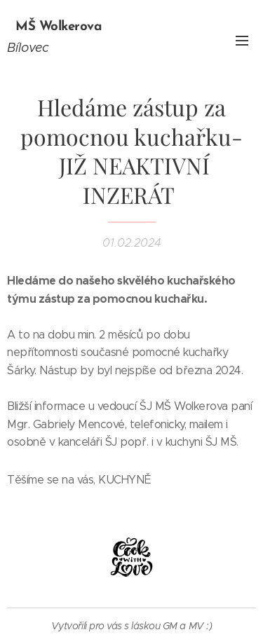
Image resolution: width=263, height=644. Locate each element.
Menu (242, 41)
